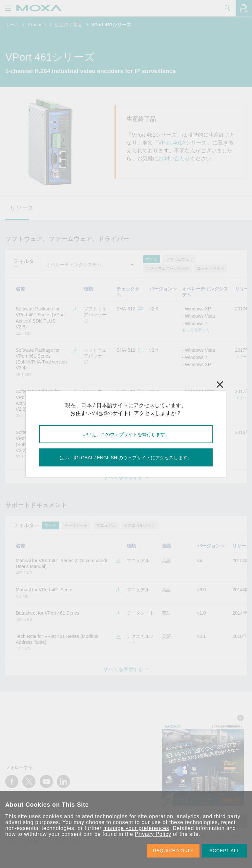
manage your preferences (136, 828)
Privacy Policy (153, 834)
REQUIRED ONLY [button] (173, 851)
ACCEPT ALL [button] (224, 851)
